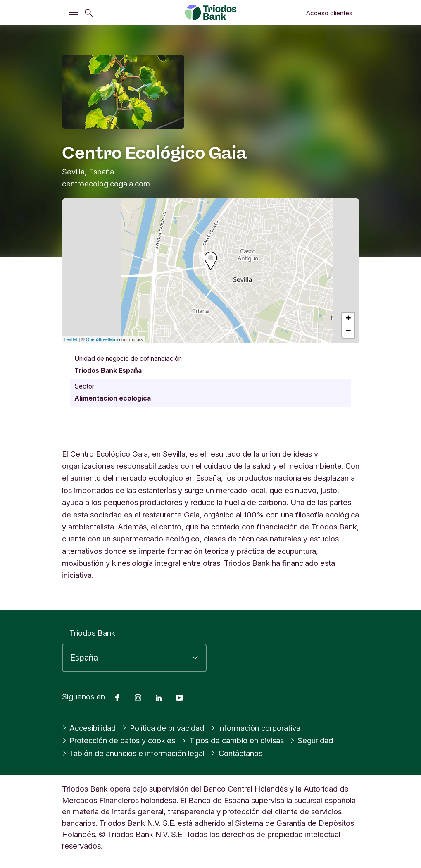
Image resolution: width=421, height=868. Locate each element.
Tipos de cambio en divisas (233, 740)
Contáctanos (237, 753)
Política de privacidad (163, 728)
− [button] (348, 331)
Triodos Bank (92, 633)
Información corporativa (256, 728)
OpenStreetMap (102, 339)
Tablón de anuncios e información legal (133, 753)
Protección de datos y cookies (119, 740)
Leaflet (71, 339)
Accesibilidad (89, 728)
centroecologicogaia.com (106, 184)
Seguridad (312, 740)
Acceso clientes (329, 13)
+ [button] (348, 319)
